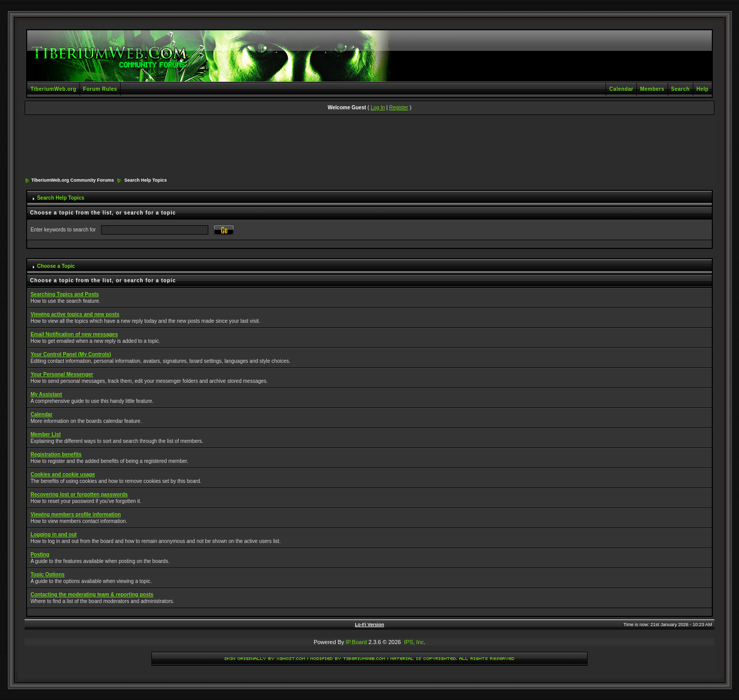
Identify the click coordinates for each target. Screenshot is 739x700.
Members (652, 89)
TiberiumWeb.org (53, 89)
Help (703, 89)
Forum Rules (100, 89)
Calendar (621, 89)
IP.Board (356, 642)
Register (398, 108)
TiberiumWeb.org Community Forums (73, 180)
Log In (378, 108)
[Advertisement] (369, 147)
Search (680, 89)
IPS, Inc (414, 642)
